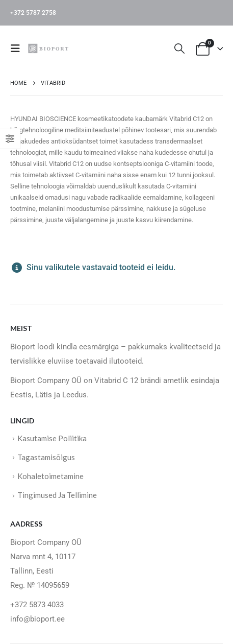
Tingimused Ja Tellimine (57, 495)
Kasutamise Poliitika (52, 438)
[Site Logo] (49, 48)
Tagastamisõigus (46, 457)
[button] (18, 49)
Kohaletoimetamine (50, 476)
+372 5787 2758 (33, 13)
